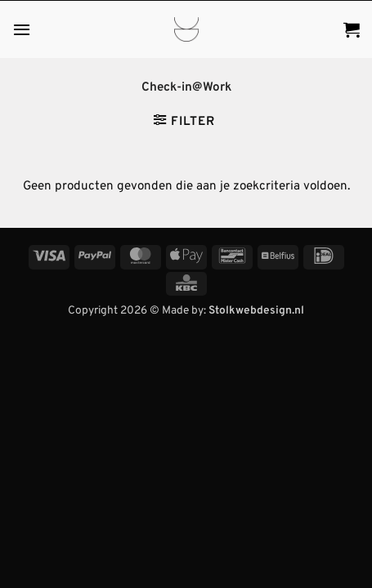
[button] (22, 29)
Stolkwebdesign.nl (256, 311)
